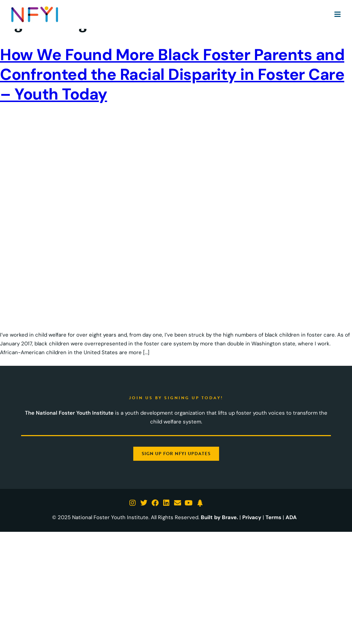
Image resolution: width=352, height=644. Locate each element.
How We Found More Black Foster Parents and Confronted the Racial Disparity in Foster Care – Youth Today (172, 74)
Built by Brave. (219, 517)
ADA (291, 517)
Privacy (252, 517)
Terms (273, 517)
